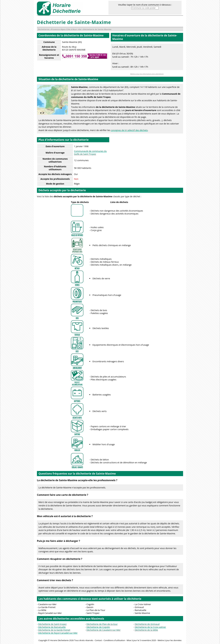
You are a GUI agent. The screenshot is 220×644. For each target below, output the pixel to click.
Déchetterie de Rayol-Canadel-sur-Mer (58, 633)
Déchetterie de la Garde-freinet (54, 630)
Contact (98, 640)
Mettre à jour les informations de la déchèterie (147, 74)
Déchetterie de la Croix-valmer (150, 627)
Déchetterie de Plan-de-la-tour (102, 624)
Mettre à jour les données (170, 640)
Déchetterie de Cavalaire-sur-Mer (104, 630)
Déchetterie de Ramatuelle (52, 627)
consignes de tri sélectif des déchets (129, 130)
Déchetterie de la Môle (146, 630)
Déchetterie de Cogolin (98, 627)
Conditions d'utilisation (114, 640)
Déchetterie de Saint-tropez (52, 624)
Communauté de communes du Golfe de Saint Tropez (90, 153)
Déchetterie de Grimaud (147, 624)
